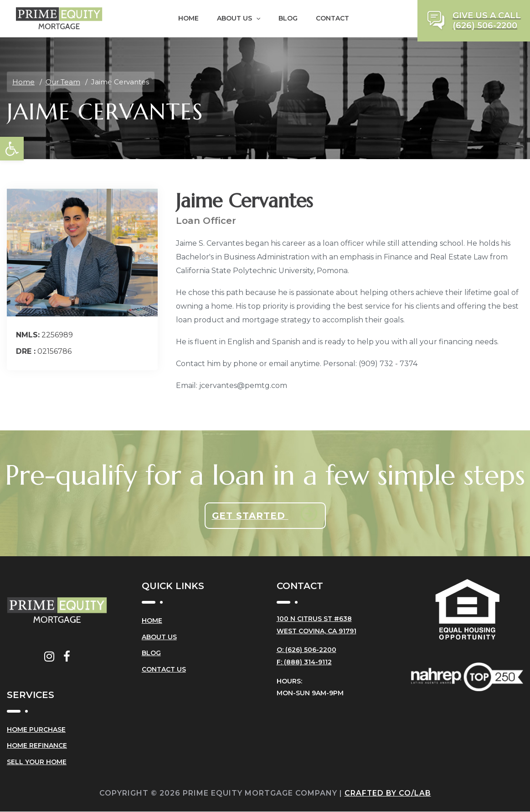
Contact (332, 18)
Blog (288, 18)
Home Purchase (36, 730)
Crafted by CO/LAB (388, 794)
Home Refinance (37, 746)
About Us (239, 18)
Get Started (250, 516)
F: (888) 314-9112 (304, 661)
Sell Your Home (37, 763)
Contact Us (164, 670)
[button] (12, 149)
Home (188, 18)
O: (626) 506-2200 (306, 649)
